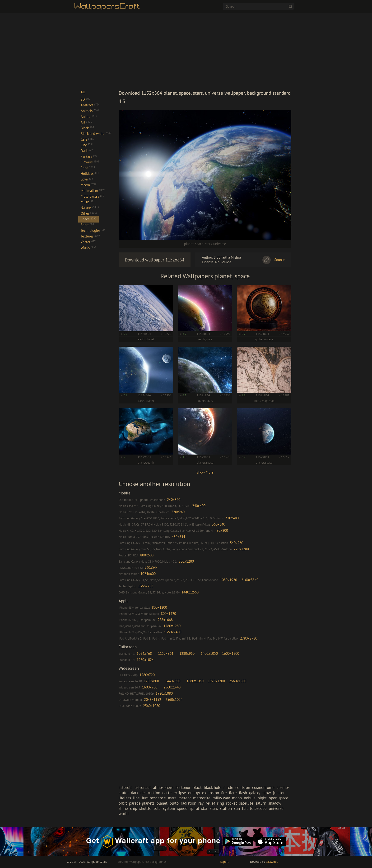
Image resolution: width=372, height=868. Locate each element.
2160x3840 (250, 580)
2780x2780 (249, 638)
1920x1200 (216, 681)
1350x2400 (173, 632)
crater (124, 793)
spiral (194, 808)
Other (89, 213)
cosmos (283, 787)
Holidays (90, 173)
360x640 (219, 524)
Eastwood (272, 862)
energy (194, 793)
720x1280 (241, 549)
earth (167, 793)
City (87, 145)
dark (135, 793)
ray (201, 803)
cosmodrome (263, 787)
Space (88, 219)
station (226, 808)
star (204, 808)
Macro (89, 185)
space (199, 244)
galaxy (255, 793)
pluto (174, 803)
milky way (221, 798)
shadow (275, 803)
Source (279, 260)
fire (224, 793)
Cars (87, 139)
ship (134, 808)
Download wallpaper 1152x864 (155, 260)
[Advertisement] (205, 51)
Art (86, 122)
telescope (258, 808)
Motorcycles (92, 196)
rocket (232, 803)
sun (237, 808)
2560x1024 (174, 700)
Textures (90, 236)
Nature (90, 208)
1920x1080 (164, 693)
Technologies (93, 230)
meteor (185, 798)
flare (233, 793)
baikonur (183, 787)
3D (85, 99)
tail (245, 808)
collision (243, 787)
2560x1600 (238, 681)
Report (224, 862)
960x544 (151, 567)
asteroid (126, 787)
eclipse (180, 793)
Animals (90, 111)
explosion (211, 793)
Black (87, 128)
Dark (87, 151)
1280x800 (151, 681)
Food (88, 168)
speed (182, 808)
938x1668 (165, 620)
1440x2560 (190, 592)
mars (172, 798)
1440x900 (173, 681)
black (197, 787)
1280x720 (147, 675)
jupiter (279, 793)
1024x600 (148, 574)
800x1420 (168, 614)
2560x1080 (152, 706)
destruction (150, 793)
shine (123, 808)
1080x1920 (228, 580)
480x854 (178, 537)
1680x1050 (195, 681)
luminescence (154, 798)
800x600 (147, 555)
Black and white (96, 134)
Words (88, 248)
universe (220, 244)
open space (279, 798)
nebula (250, 798)
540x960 (237, 543)
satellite (246, 803)
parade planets (142, 803)
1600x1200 (231, 653)
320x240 (178, 512)
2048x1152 (153, 700)
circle (228, 787)
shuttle (145, 808)
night (262, 798)
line (136, 798)
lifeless (125, 798)
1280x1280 (172, 626)
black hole (213, 787)
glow (267, 793)
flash (243, 793)
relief (210, 803)
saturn (261, 803)
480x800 (221, 530)
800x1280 (186, 561)
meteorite (202, 798)
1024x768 (144, 653)
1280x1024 (145, 660)
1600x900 (150, 687)
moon (237, 798)
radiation (188, 803)
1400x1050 (209, 653)
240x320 (174, 500)
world (124, 814)
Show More (205, 472)
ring (221, 803)
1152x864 (166, 653)
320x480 (232, 518)
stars (208, 244)
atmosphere (163, 787)
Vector (88, 242)
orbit (123, 803)
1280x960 (187, 653)
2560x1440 (172, 687)
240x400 (199, 506)
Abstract (90, 105)
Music (88, 202)
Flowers (90, 162)
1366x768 (146, 586)
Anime (89, 116)
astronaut (143, 787)
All (83, 92)
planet (189, 244)
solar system (164, 808)
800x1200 (159, 607)
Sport (87, 225)
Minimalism (93, 191)
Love (87, 179)
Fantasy (89, 156)
